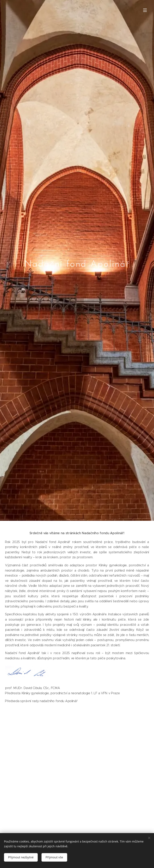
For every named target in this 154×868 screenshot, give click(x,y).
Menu (145, 10)
